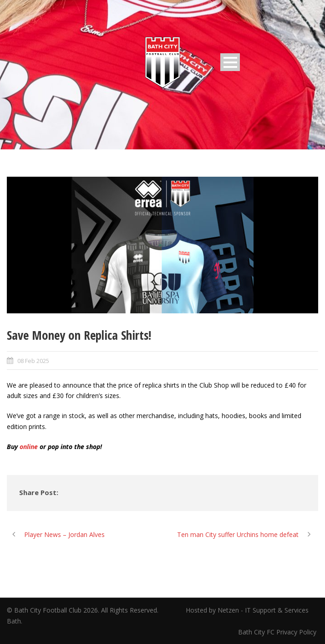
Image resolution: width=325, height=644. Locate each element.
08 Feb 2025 (33, 361)
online (29, 447)
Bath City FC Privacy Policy (278, 632)
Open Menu (230, 62)
